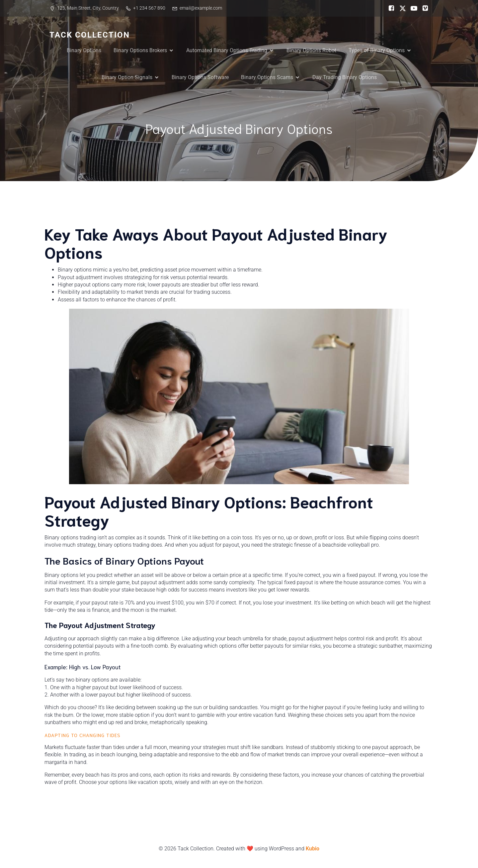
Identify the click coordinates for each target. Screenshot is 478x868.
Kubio (313, 849)
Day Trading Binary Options (345, 77)
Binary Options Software (200, 77)
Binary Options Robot (311, 50)
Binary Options (84, 50)
